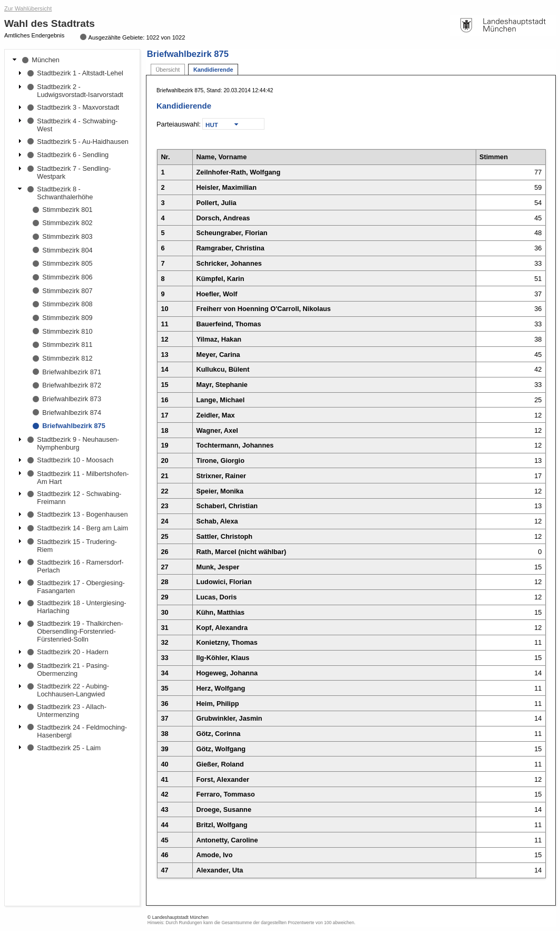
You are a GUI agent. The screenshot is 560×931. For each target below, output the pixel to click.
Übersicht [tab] (168, 70)
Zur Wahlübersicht (28, 8)
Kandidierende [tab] (213, 70)
